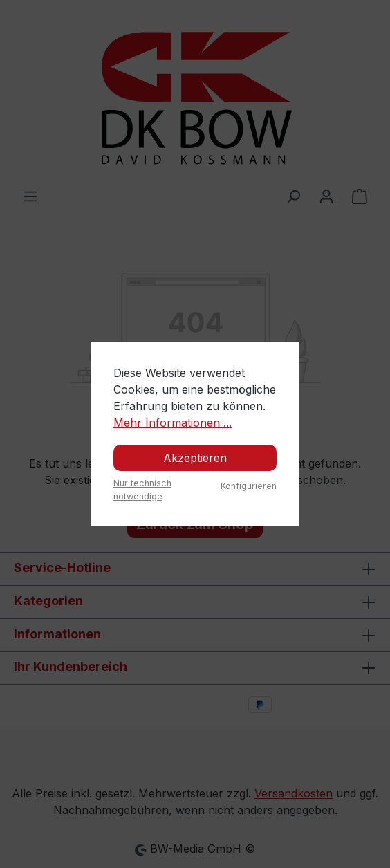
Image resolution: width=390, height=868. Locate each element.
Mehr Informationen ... (173, 423)
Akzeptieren (195, 458)
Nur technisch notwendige (142, 490)
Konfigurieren (249, 486)
